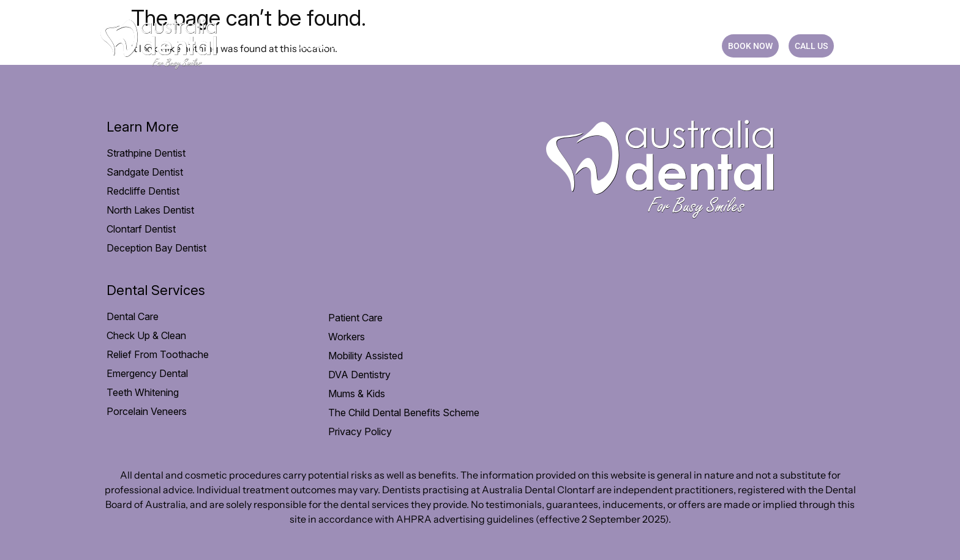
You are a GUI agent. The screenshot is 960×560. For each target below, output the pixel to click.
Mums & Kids (357, 394)
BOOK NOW (750, 46)
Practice (586, 46)
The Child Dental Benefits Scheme (404, 413)
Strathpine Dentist (146, 153)
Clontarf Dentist (141, 229)
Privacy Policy (360, 431)
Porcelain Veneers (147, 411)
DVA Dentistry (359, 375)
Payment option (503, 46)
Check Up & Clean (146, 335)
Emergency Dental (147, 373)
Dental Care (329, 46)
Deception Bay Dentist (156, 248)
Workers (347, 337)
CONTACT (687, 46)
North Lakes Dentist (150, 210)
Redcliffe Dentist (143, 191)
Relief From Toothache (158, 354)
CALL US (811, 46)
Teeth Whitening (143, 392)
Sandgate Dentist (145, 172)
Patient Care (412, 46)
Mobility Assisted (366, 356)
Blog (639, 46)
